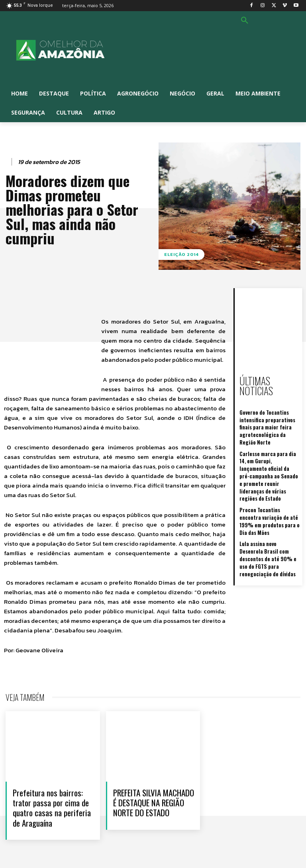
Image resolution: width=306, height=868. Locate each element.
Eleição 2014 (181, 255)
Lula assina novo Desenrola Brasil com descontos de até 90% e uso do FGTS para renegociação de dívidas (269, 519)
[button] (245, 21)
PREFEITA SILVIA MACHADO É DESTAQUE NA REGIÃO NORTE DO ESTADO (154, 803)
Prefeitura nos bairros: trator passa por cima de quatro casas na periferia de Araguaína (52, 808)
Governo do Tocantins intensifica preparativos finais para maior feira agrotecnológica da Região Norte (267, 414)
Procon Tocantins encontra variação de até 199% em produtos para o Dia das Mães (267, 487)
